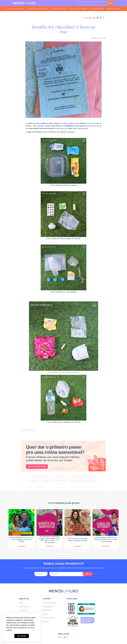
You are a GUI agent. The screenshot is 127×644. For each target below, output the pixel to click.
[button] (15, 9)
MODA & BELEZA (48, 607)
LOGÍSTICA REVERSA (113, 9)
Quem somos (24, 607)
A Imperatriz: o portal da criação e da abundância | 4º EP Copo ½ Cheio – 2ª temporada (49, 540)
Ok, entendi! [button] (22, 636)
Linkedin (59, 637)
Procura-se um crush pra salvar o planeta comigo (78, 540)
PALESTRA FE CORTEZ (58, 9)
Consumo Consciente (89, 481)
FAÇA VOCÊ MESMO (50, 603)
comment (88, 18)
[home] (24, 3)
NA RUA (45, 614)
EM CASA (46, 622)
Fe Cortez (23, 610)
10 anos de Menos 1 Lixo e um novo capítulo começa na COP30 (22, 540)
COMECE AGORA (49, 618)
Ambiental (47, 481)
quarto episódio (41, 124)
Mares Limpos (54, 124)
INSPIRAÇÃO (47, 610)
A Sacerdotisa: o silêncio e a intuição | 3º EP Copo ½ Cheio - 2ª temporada (106, 540)
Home (21, 603)
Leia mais (21, 546)
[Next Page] (64, 555)
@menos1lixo (69, 126)
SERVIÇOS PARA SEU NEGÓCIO (37, 9)
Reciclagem (74, 481)
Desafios (33, 481)
